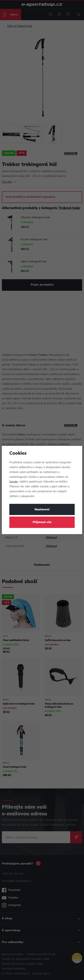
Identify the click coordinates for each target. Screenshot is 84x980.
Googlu (14, 482)
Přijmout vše (42, 522)
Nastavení (42, 510)
